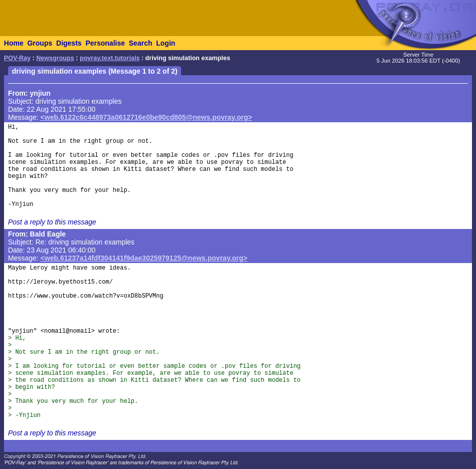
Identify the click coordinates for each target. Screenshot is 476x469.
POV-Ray (17, 58)
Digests (69, 43)
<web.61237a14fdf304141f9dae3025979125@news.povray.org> (144, 258)
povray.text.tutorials (110, 58)
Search (141, 43)
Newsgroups (55, 58)
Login (166, 43)
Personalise (105, 43)
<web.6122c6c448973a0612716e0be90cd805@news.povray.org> (146, 117)
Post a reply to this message (52, 222)
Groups (40, 43)
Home (14, 43)
